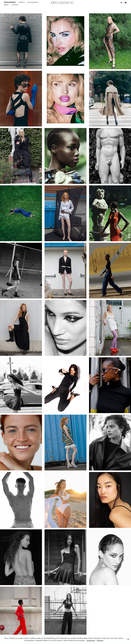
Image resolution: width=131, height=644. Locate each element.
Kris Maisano (62, 3)
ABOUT (6, 5)
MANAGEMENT (33, 2)
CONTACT (15, 5)
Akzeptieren (91, 640)
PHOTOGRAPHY (10, 2)
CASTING (22, 2)
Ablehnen (100, 640)
